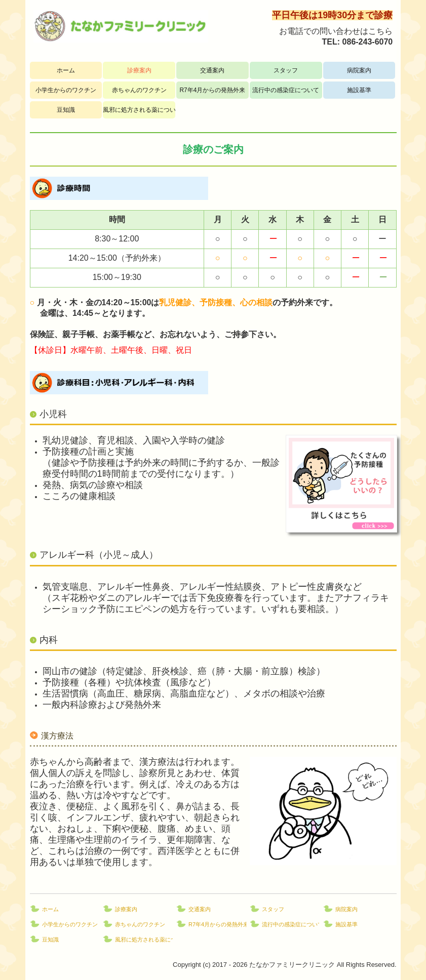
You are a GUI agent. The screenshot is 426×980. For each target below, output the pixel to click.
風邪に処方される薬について (139, 110)
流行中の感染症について (286, 90)
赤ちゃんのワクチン (139, 90)
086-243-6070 (368, 42)
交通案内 (212, 70)
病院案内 (359, 70)
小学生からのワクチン (66, 90)
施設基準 (359, 90)
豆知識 (66, 110)
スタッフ (286, 70)
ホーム (66, 70)
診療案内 (139, 70)
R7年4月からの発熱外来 (212, 90)
